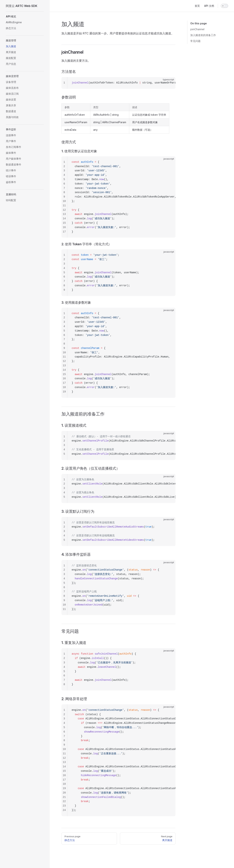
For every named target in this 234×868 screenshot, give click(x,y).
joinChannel (197, 29)
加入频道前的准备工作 (203, 35)
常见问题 (195, 41)
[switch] (224, 6)
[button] (25, 16)
